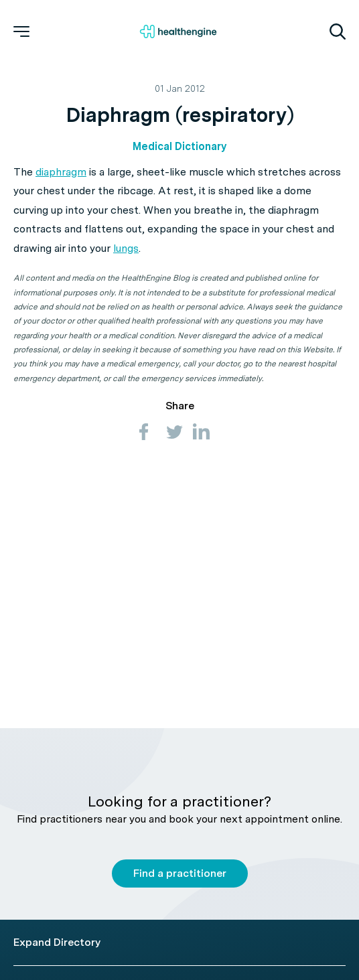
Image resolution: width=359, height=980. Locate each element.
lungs (126, 248)
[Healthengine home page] (178, 31)
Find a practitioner (180, 873)
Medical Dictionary (179, 146)
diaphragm (61, 172)
